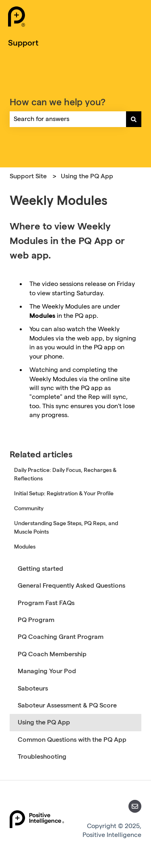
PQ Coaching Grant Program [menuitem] (61, 637)
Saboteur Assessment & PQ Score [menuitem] (67, 705)
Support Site (28, 176)
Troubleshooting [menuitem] (42, 756)
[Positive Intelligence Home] (17, 18)
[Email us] (135, 806)
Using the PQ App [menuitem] (44, 722)
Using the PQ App (87, 176)
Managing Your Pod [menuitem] (47, 671)
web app (90, 338)
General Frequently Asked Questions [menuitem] (71, 585)
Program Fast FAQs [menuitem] (46, 603)
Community (29, 508)
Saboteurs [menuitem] (33, 688)
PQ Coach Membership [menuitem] (52, 654)
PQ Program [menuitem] (36, 620)
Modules (25, 547)
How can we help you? (58, 102)
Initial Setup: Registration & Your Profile (64, 493)
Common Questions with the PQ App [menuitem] (72, 740)
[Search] (134, 119)
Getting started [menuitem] (40, 569)
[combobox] (68, 119)
